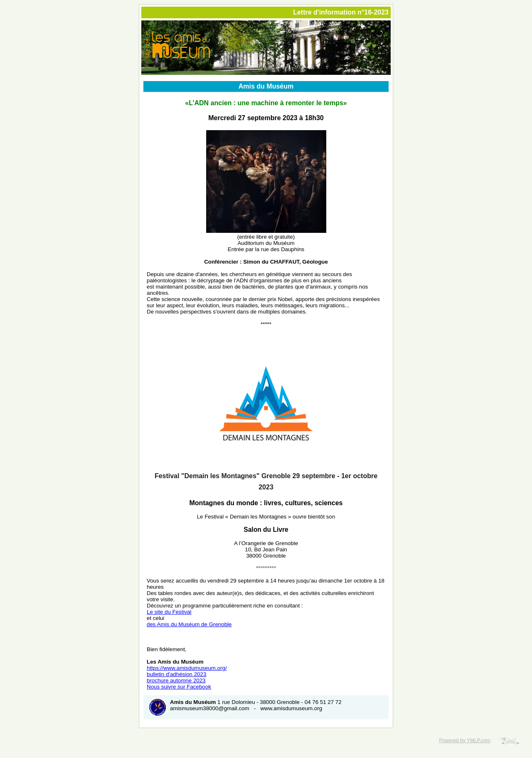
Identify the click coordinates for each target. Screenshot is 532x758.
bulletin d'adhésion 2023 (176, 674)
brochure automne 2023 (176, 680)
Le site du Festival (169, 612)
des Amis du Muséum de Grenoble (189, 624)
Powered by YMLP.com (465, 741)
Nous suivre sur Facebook (179, 687)
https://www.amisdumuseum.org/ (187, 668)
